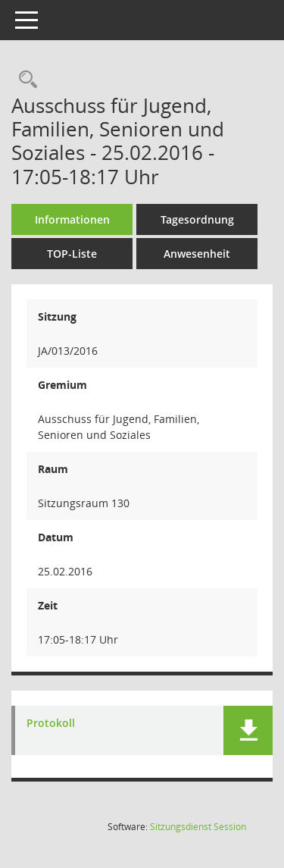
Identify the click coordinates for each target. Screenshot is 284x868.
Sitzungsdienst (198, 827)
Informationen (72, 219)
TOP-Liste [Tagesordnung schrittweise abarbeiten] (72, 254)
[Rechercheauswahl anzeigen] (24, 80)
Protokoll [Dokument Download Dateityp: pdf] (51, 724)
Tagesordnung (197, 219)
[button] (248, 730)
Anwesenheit (197, 254)
